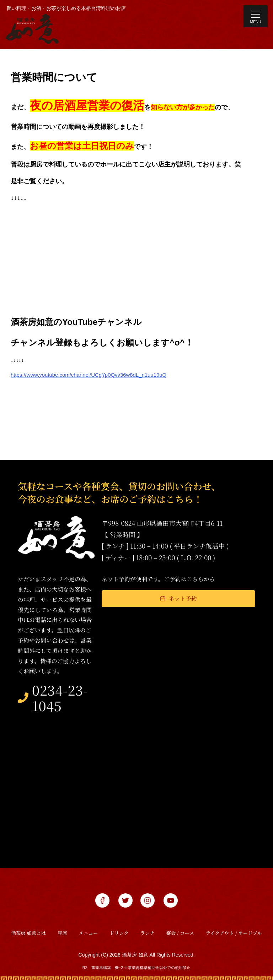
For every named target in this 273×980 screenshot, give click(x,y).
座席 (62, 927)
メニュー (88, 927)
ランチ (147, 927)
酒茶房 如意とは (28, 927)
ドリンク (119, 927)
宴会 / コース (180, 927)
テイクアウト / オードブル (234, 927)
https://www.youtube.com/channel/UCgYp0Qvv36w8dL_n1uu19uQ (89, 375)
